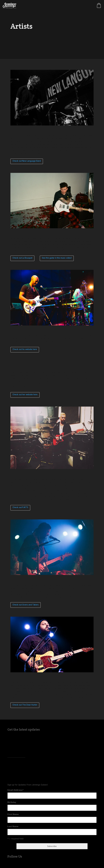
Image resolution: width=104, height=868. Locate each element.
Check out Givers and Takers (26, 605)
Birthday (12, 802)
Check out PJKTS (20, 507)
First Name (13, 814)
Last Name (13, 826)
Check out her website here (25, 394)
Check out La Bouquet (22, 258)
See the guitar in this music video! (57, 258)
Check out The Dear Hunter (25, 705)
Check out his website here (25, 349)
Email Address (16, 790)
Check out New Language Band (27, 161)
